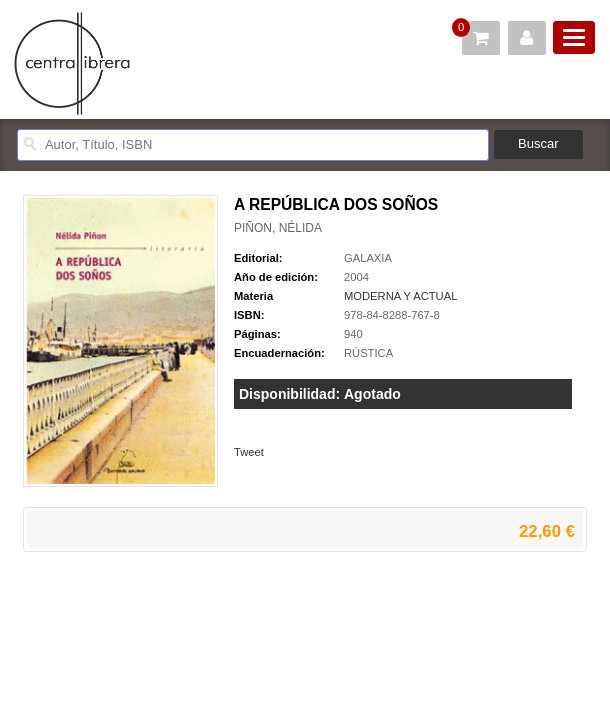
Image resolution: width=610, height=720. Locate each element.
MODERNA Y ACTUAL (400, 296)
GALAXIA (368, 258)
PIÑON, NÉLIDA (278, 228)
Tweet (249, 452)
